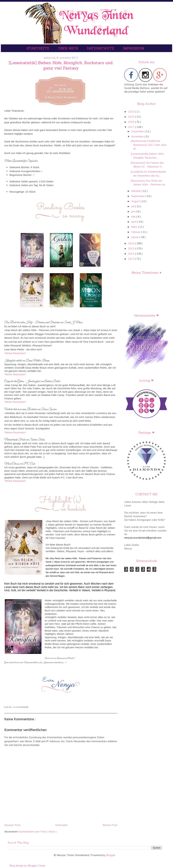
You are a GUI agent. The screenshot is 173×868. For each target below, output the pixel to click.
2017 (132, 127)
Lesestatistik (21, 707)
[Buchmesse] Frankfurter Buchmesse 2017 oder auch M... (149, 145)
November (138, 136)
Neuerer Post (12, 825)
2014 (132, 254)
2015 (132, 249)
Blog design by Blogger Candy (27, 866)
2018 (132, 122)
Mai (134, 217)
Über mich (69, 48)
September (138, 196)
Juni (134, 211)
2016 (132, 243)
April (134, 222)
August (136, 201)
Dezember (138, 131)
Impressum (133, 48)
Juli (133, 206)
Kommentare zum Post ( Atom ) (38, 832)
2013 (132, 259)
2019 (132, 117)
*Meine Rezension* (15, 353)
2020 (132, 112)
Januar (135, 237)
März (135, 227)
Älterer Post (110, 825)
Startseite (38, 48)
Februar (136, 232)
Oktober (136, 191)
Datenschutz (101, 48)
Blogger (111, 855)
